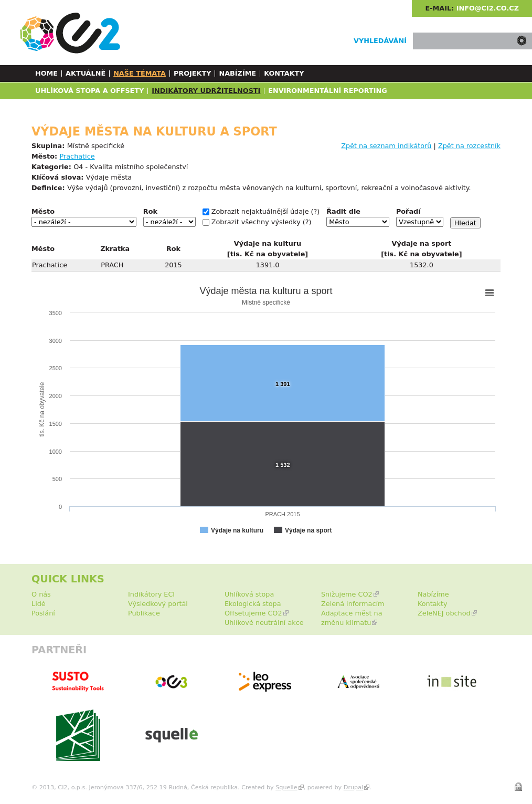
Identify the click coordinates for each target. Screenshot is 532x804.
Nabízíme (237, 73)
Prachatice (77, 156)
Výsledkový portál (158, 604)
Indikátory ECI (151, 594)
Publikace (144, 613)
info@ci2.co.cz (488, 8)
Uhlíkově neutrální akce (264, 623)
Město (43, 211)
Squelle (286, 787)
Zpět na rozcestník (469, 146)
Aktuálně (86, 73)
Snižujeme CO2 (347, 594)
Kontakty (284, 73)
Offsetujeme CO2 (253, 613)
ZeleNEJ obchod (444, 613)
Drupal (353, 787)
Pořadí (408, 211)
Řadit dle (343, 211)
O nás (41, 594)
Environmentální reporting (327, 91)
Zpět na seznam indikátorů (386, 146)
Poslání (43, 613)
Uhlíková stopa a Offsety (89, 91)
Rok (150, 211)
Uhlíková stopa (249, 594)
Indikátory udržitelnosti (206, 91)
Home (46, 73)
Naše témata (140, 73)
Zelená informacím (353, 604)
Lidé (39, 604)
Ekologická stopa (253, 604)
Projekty (193, 73)
